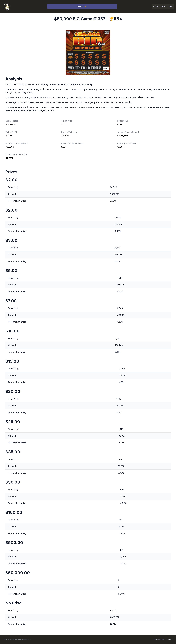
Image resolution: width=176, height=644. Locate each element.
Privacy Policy (159, 639)
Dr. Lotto (13, 639)
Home (156, 6)
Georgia (82, 6)
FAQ (171, 6)
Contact (170, 639)
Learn (164, 6)
